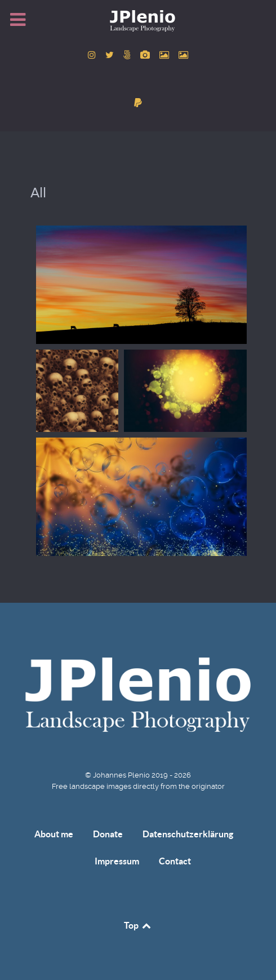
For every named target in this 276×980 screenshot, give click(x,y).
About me (54, 834)
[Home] (138, 20)
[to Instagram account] (93, 55)
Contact (175, 861)
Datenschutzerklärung (188, 834)
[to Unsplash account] (184, 55)
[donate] (138, 103)
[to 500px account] (128, 55)
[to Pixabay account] (146, 55)
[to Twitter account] (110, 55)
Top (138, 925)
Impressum (117, 861)
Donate (108, 834)
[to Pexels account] (166, 55)
